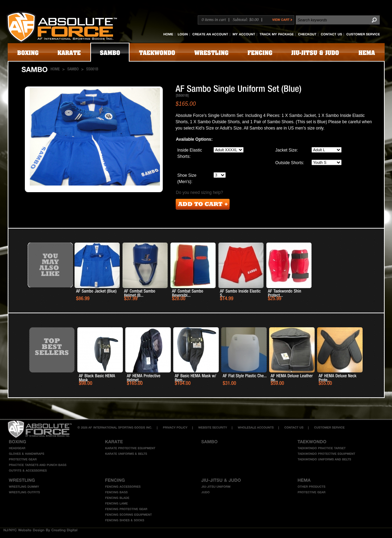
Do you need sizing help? (200, 193)
